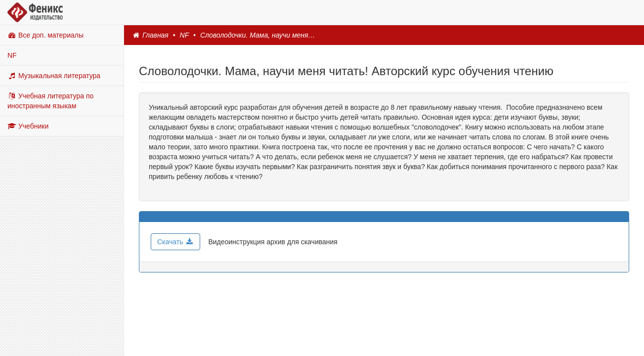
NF (12, 55)
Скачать (175, 242)
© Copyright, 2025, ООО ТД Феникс (322, 333)
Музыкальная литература (54, 76)
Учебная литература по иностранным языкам (50, 101)
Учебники (28, 126)
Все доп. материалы (45, 35)
